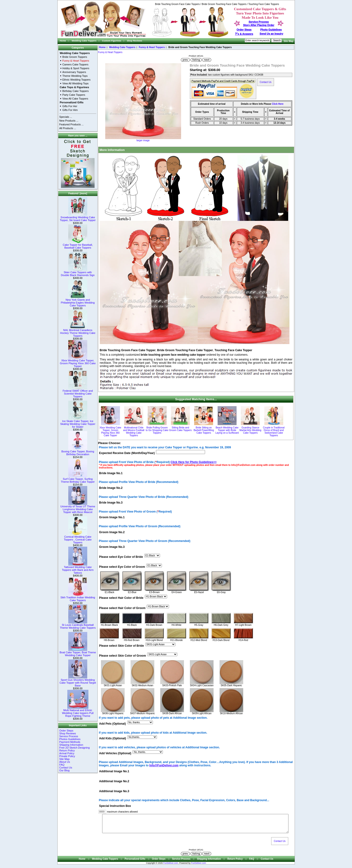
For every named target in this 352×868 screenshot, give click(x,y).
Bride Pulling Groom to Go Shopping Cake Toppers (157, 430)
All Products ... (68, 128)
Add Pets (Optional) (112, 724)
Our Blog (64, 770)
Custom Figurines (112, 41)
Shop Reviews (134, 41)
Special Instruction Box (115, 806)
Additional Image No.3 (114, 791)
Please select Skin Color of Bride (121, 646)
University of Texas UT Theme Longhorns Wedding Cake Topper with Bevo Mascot (78, 508)
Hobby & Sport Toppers (76, 68)
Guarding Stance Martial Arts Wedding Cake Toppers (250, 430)
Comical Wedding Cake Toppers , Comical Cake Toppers (78, 538)
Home (63, 41)
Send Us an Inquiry (271, 34)
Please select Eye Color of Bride (121, 557)
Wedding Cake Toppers (84, 41)
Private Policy (67, 756)
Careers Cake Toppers (75, 64)
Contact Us (66, 768)
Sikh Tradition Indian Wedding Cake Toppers (78, 598)
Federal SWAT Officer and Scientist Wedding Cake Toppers (78, 392)
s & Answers (244, 34)
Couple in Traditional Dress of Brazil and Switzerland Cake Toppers (274, 432)
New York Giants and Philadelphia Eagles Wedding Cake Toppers (78, 301)
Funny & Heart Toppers (152, 47)
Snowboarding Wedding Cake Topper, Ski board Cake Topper (78, 218)
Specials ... (66, 117)
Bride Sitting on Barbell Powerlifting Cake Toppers (204, 430)
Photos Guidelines (70, 739)
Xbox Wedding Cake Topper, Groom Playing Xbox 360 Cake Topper (78, 362)
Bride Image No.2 (111, 488)
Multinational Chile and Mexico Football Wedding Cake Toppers (134, 432)
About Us (65, 762)
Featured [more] (78, 193)
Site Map (288, 41)
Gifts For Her (70, 106)
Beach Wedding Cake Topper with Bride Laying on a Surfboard (227, 430)
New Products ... (69, 121)
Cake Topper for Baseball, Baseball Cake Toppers (78, 245)
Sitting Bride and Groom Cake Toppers (181, 429)
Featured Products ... (71, 124)
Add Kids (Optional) (113, 739)
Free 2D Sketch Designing (74, 748)
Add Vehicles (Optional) (115, 753)
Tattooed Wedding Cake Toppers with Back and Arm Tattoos (78, 569)
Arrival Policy (67, 753)
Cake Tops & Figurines (74, 87)
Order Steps (244, 30)
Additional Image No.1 (114, 771)
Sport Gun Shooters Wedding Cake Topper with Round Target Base (78, 682)
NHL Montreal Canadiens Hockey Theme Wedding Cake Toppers (78, 332)
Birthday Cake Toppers (75, 91)
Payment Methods (70, 742)
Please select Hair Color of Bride (121, 598)
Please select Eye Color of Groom (122, 567)
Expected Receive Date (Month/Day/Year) (127, 453)
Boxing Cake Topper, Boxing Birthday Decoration (78, 452)
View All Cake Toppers (75, 99)
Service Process (69, 736)
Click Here (278, 104)
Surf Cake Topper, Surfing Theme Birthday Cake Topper (78, 479)
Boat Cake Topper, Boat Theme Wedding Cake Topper (78, 653)
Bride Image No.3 (111, 503)
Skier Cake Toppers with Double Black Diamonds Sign (78, 273)
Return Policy (67, 750)
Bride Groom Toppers (75, 57)
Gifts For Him (70, 110)
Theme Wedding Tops (75, 76)
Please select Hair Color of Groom (122, 608)
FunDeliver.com (171, 867)
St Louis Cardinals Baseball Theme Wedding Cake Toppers (78, 625)
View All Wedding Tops (75, 83)
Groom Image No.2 (112, 532)
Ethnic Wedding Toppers (76, 80)
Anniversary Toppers (74, 72)
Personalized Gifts (72, 102)
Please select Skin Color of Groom (123, 656)
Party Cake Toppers (74, 95)
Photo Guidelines (271, 30)
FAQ (62, 765)
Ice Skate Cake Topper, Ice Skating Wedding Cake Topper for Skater (78, 423)
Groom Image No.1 (112, 518)
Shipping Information (71, 745)
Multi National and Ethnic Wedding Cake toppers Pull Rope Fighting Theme (78, 712)
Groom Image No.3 (112, 547)
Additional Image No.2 (114, 781)
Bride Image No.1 (111, 473)
